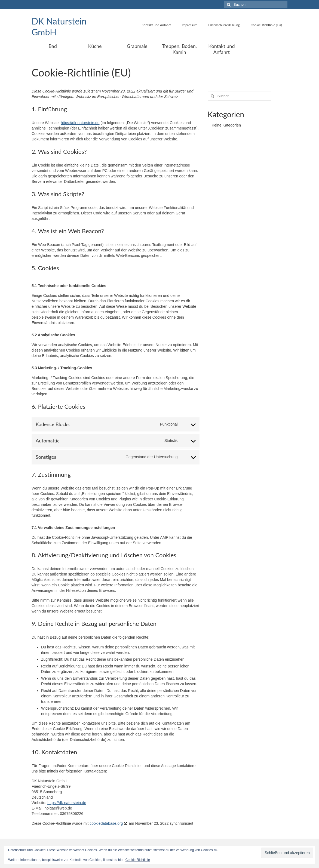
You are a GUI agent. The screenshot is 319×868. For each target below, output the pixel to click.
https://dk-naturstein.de (80, 123)
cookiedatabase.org (106, 823)
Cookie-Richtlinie (138, 860)
